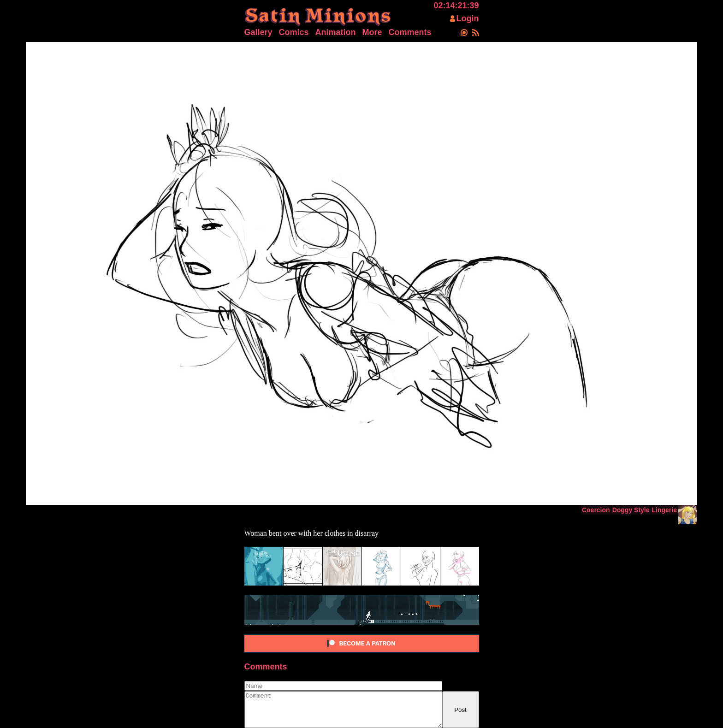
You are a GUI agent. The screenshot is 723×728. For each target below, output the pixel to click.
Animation (336, 32)
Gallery (258, 32)
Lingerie (664, 510)
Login (468, 18)
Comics (294, 32)
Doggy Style (631, 510)
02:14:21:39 (456, 6)
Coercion (596, 510)
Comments (410, 32)
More (372, 32)
